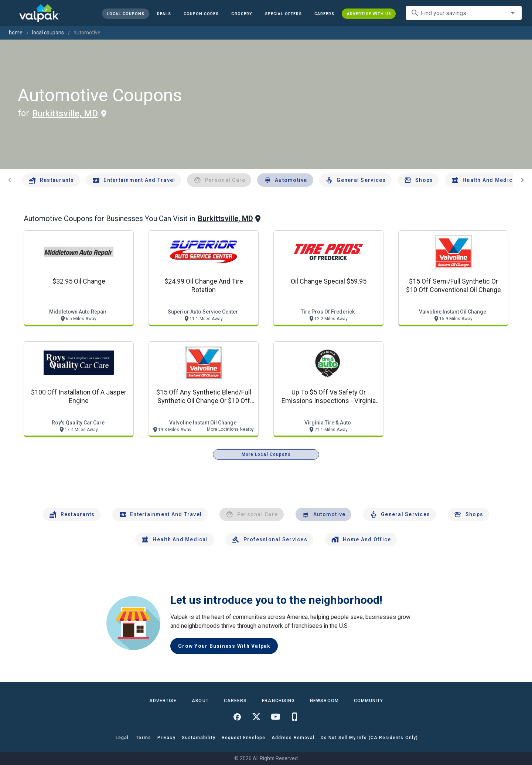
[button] (283, 14)
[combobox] (464, 13)
